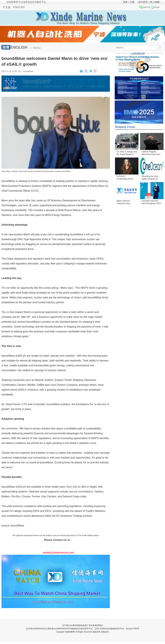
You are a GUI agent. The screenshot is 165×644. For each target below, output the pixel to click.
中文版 (7, 7)
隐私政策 (82, 625)
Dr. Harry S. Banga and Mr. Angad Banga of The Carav (127, 153)
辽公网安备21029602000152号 (57, 629)
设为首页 (143, 2)
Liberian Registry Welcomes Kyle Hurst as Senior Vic (151, 153)
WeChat (147, 7)
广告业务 (91, 625)
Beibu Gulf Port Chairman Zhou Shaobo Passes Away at (126, 202)
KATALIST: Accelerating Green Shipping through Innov (127, 178)
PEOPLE (37, 48)
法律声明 (74, 625)
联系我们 (99, 625)
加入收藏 (155, 2)
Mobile (157, 7)
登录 (125, 2)
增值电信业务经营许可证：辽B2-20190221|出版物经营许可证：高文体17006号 (105, 629)
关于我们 (66, 625)
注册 (132, 2)
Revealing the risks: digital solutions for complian (150, 178)
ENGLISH (19, 7)
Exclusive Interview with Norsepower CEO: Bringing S (152, 202)
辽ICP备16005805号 (35, 629)
